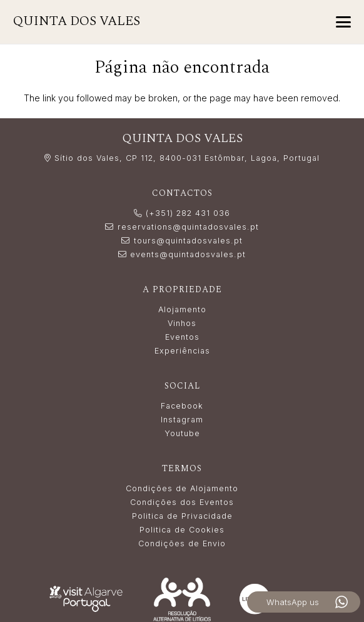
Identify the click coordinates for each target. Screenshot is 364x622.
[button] (343, 22)
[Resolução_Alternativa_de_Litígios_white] (182, 599)
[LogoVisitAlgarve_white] (86, 599)
